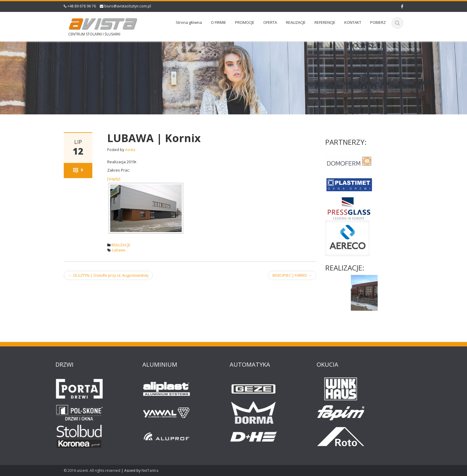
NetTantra (150, 470)
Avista (130, 150)
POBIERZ (378, 22)
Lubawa (119, 250)
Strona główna (189, 22)
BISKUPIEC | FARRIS (292, 275)
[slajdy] (114, 179)
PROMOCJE (245, 22)
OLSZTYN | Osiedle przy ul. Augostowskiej (108, 275)
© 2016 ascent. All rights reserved (92, 470)
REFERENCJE (325, 22)
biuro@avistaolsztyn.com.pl (128, 6)
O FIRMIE (218, 22)
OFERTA (270, 22)
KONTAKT (353, 22)
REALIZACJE (296, 22)
